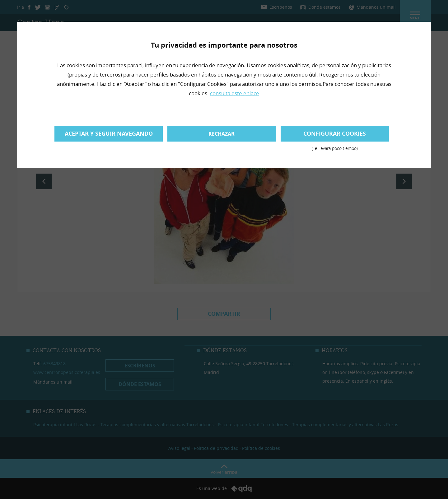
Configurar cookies (335, 136)
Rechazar (222, 134)
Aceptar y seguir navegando (109, 134)
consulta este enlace (235, 93)
